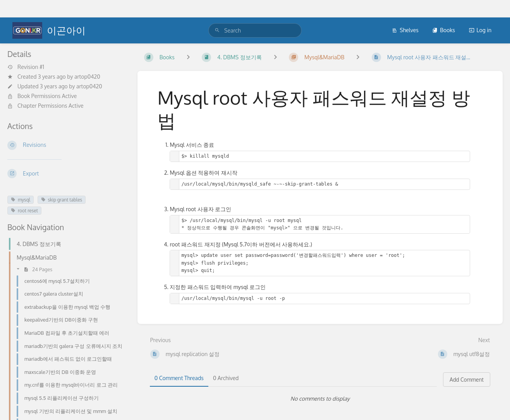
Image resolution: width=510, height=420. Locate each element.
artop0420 (87, 77)
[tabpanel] (320, 399)
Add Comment (467, 380)
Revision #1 (26, 67)
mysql (21, 200)
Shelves (405, 30)
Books (444, 30)
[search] (255, 30)
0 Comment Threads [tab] (179, 378)
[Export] (66, 174)
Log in (480, 30)
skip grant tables (62, 200)
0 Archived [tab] (226, 378)
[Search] (217, 30)
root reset (24, 211)
